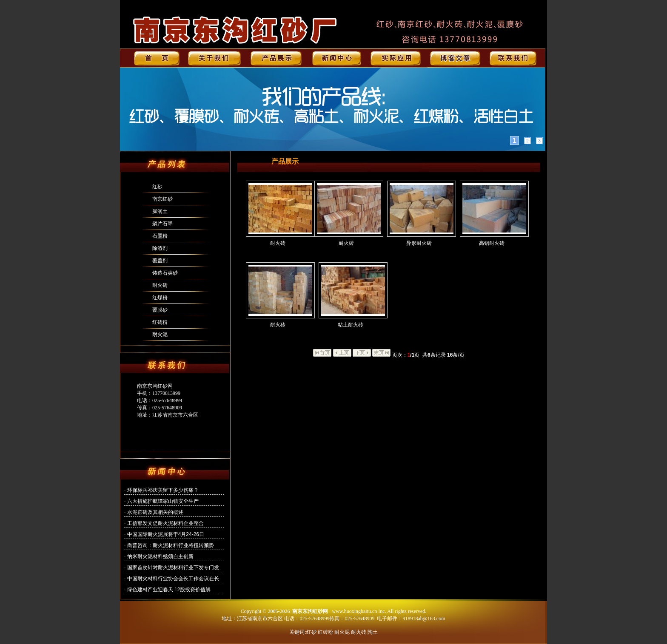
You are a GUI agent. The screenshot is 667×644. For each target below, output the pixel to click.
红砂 (157, 187)
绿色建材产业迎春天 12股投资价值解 (169, 590)
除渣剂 (160, 248)
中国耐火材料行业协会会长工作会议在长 (173, 579)
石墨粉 (160, 236)
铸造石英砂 (165, 273)
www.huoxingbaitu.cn (354, 611)
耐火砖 (160, 285)
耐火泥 (160, 335)
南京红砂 (162, 199)
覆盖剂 (160, 261)
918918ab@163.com (424, 618)
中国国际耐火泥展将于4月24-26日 (166, 534)
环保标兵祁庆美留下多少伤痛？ (163, 490)
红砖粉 (160, 322)
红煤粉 (160, 298)
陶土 (373, 632)
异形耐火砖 (419, 243)
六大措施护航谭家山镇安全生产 (163, 501)
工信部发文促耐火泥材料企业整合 (165, 523)
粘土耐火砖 (351, 325)
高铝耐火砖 (492, 243)
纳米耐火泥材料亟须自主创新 (160, 556)
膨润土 (160, 211)
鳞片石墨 (162, 224)
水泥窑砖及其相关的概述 (155, 512)
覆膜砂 (160, 310)
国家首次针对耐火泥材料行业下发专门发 (173, 567)
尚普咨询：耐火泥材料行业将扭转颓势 (171, 545)
